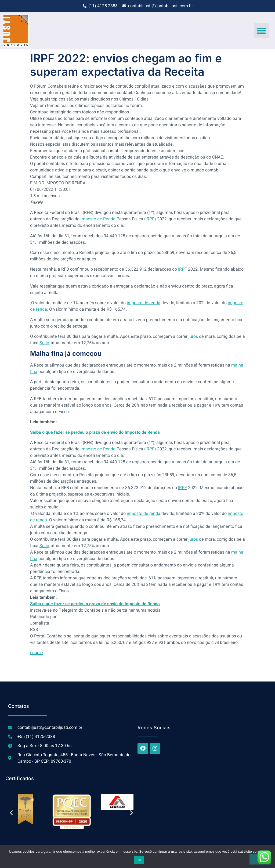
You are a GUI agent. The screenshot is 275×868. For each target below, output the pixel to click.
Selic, (45, 343)
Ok (139, 860)
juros (193, 336)
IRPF (182, 269)
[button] (261, 31)
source (37, 653)
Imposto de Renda (98, 219)
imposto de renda (144, 303)
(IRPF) (150, 219)
